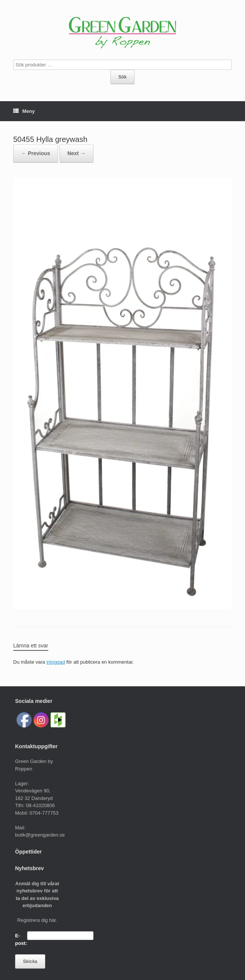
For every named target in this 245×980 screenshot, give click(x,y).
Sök (122, 77)
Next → (77, 153)
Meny (24, 111)
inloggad (56, 662)
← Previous (36, 153)
